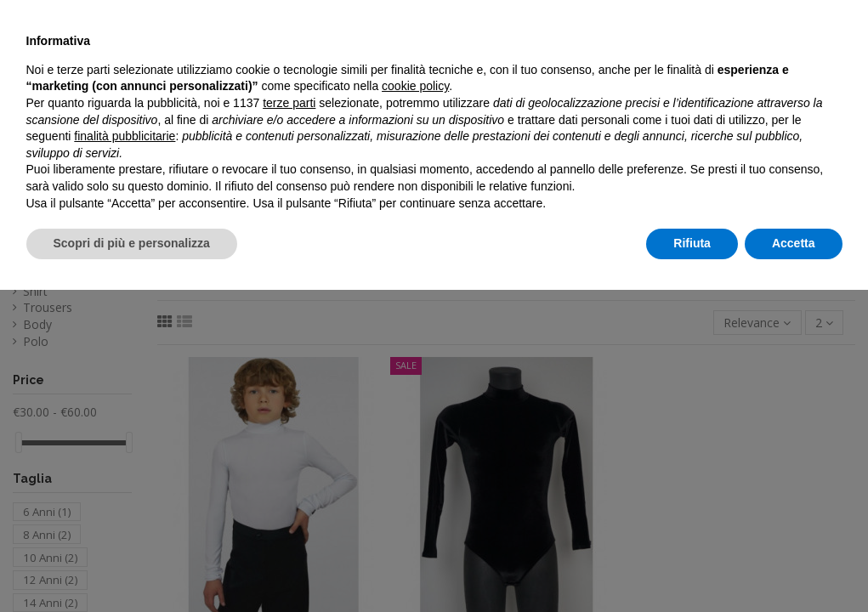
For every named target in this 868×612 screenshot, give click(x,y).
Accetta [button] (794, 565)
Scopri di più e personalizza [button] (132, 565)
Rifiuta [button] (692, 565)
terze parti (289, 425)
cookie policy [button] (415, 409)
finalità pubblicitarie (125, 458)
